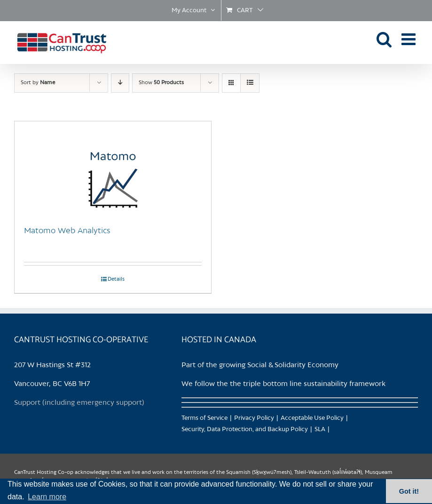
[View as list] (250, 83)
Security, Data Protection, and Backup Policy (245, 429)
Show (161, 83)
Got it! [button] (409, 491)
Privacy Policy (254, 418)
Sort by (38, 83)
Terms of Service (204, 418)
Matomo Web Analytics (67, 231)
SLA (320, 429)
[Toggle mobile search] (384, 39)
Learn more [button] (47, 497)
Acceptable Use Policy (312, 418)
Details (116, 279)
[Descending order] (120, 83)
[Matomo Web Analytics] (113, 168)
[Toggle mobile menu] (410, 39)
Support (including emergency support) (79, 403)
